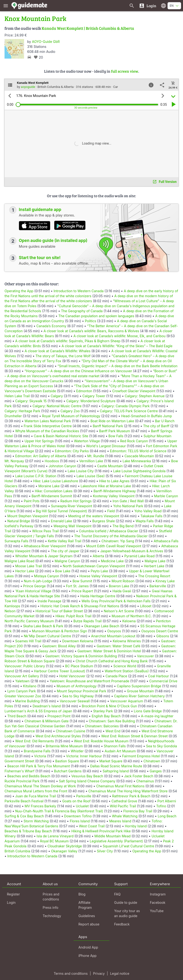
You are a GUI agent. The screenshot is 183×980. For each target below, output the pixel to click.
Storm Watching (36, 821)
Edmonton (84, 391)
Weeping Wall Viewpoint (73, 526)
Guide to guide (126, 902)
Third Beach (17, 716)
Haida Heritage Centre (98, 596)
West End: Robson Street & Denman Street (135, 736)
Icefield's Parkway (19, 526)
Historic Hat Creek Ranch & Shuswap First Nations (80, 606)
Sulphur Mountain (157, 436)
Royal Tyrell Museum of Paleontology (71, 416)
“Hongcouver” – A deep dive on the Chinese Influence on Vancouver (78, 371)
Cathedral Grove (124, 801)
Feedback (122, 924)
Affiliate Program (85, 905)
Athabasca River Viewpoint (45, 546)
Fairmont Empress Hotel (141, 756)
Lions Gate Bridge (148, 711)
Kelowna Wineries (127, 641)
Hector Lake (25, 571)
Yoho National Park (128, 506)
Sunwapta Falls (16, 541)
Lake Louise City (81, 471)
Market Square (111, 761)
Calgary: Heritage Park (22, 411)
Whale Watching (125, 816)
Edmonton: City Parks (72, 451)
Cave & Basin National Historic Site (61, 436)
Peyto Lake (99, 571)
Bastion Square (67, 761)
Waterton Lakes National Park (48, 421)
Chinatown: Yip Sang (118, 541)
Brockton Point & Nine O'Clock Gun (109, 706)
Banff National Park (108, 426)
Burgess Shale (104, 521)
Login (11, 902)
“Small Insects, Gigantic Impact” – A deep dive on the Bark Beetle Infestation (117, 366)
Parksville (84, 796)
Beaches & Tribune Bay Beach (28, 831)
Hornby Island (136, 826)
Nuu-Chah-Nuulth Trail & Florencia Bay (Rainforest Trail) (59, 811)
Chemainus (145, 781)
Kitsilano (30, 686)
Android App (88, 947)
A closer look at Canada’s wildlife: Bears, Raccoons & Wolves (91, 331)
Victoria (40, 756)
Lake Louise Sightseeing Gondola (139, 471)
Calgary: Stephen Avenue (145, 396)
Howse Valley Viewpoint (98, 576)
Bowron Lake (119, 586)
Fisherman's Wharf (20, 771)
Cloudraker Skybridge (65, 846)
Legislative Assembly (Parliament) (117, 841)
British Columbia (17, 851)
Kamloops (12, 606)
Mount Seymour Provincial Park (81, 691)
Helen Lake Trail (17, 396)
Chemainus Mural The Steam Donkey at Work (40, 786)
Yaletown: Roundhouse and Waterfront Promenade (90, 681)
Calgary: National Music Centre (57, 406)
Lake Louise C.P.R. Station (36, 476)
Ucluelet (82, 806)
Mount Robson (123, 581)
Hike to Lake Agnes (114, 481)
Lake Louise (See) (91, 476)
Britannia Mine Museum (64, 746)
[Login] (148, 6)
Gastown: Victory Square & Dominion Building (81, 656)
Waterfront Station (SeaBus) (127, 671)
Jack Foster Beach (139, 776)
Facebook (158, 902)
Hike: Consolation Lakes (54, 491)
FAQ (117, 894)
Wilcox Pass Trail (46, 531)
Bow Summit (82, 581)
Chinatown (152, 761)
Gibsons (163, 636)
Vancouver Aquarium (127, 701)
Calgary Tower (94, 396)
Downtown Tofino (78, 816)
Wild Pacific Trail (123, 806)
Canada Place (116, 676)
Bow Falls (116, 436)
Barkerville (158, 586)
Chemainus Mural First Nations (120, 786)
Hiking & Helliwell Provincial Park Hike (101, 831)
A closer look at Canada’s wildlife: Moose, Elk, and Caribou (119, 336)
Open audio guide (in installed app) (53, 241)
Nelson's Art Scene (119, 611)
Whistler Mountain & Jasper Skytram (44, 556)
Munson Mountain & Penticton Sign (59, 631)
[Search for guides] (132, 6)
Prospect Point (59, 716)
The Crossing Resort (154, 576)
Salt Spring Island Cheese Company (87, 781)
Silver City (105, 851)
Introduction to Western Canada (79, 291)
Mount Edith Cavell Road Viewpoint (114, 546)
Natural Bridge (19, 521)
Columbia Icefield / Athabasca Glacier (108, 531)
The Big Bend (123, 526)
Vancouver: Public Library (25, 666)
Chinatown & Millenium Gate (47, 721)
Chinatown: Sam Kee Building (112, 721)
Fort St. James (77, 586)
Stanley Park (103, 711)
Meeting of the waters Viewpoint (94, 516)
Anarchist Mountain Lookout (113, 636)
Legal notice (120, 973)
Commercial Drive (163, 681)
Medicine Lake (112, 561)
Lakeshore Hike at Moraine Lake (106, 486)
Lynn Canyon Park (22, 691)
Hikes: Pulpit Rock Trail (74, 616)
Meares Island (120, 821)
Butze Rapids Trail (87, 621)
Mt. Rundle (96, 456)
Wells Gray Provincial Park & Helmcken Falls (116, 601)
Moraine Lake (49, 486)
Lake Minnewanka (137, 461)
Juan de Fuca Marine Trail (36, 796)
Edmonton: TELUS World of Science (138, 451)
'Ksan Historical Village (33, 591)
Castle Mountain (110, 466)
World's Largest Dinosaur (106, 446)
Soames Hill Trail (28, 641)
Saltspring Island (116, 771)
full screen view (125, 71)
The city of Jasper (65, 551)
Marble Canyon (166, 496)
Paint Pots (32, 501)
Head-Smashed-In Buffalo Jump (146, 416)
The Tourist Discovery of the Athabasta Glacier (111, 536)
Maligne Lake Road (19, 561)
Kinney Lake (165, 581)
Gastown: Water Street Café (119, 646)
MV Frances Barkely (40, 806)
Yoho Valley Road (148, 511)
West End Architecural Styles (58, 736)
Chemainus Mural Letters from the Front (36, 791)
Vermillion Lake (91, 461)
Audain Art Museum (120, 751)
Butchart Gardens (68, 771)
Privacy (99, 973)
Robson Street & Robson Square (30, 661)
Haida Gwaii (122, 591)
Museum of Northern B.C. (132, 616)
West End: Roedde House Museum (101, 741)
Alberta (98, 556)
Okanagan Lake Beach (102, 626)
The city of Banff (156, 426)
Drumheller (13, 416)
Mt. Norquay (14, 461)
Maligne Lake (155, 561)
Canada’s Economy (51, 326)
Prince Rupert (82, 591)
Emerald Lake (61, 521)
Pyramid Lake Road (140, 556)
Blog (82, 894)
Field (111, 511)
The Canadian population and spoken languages (96, 316)
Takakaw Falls (151, 516)
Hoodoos (52, 461)
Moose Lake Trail (29, 566)
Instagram (158, 894)
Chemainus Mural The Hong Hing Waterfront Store (128, 791)
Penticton (163, 621)
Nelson (10, 611)
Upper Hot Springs (39, 441)
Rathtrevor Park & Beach (131, 796)
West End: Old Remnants (35, 741)
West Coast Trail (92, 826)
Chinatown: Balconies (102, 726)
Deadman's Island (47, 706)
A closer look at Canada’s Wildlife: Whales (57, 351)
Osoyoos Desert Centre (160, 631)
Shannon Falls (115, 746)
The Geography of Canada (82, 311)
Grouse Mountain (140, 691)
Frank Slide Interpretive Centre (48, 426)
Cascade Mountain (139, 456)
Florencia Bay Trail (138, 811)
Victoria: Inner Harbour (84, 756)
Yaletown (22, 681)
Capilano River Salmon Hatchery (139, 696)
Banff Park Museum (115, 431)
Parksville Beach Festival (24, 801)
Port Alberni (167, 801)
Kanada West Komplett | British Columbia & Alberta (88, 28)
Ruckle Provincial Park (22, 781)
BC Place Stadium (79, 666)
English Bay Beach (106, 716)
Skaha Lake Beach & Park (43, 626)
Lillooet (146, 606)
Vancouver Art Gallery (22, 676)
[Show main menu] (6, 6)
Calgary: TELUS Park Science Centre (129, 411)
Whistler (77, 751)
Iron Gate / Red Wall (128, 501)
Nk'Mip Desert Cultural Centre (48, 636)
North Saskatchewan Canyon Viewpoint (94, 566)
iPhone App (87, 956)
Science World (125, 666)
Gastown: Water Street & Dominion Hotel (109, 651)
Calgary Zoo (70, 411)
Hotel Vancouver (72, 676)
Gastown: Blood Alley (59, 646)
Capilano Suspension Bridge (139, 686)
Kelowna (129, 621)
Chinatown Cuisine (70, 731)
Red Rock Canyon (134, 441)
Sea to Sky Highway (78, 696)
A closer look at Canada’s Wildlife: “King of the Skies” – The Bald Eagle (117, 346)
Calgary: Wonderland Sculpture (91, 401)
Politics (90, 321)
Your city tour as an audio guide (127, 913)
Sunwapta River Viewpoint (72, 506)
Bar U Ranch (165, 421)
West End (113, 731)
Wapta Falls (145, 521)
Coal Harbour (158, 676)
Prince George (34, 586)
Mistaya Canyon (47, 576)
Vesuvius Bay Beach (87, 776)
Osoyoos (114, 631)
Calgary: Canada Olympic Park (126, 406)
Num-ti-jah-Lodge (38, 581)
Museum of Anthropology (77, 686)
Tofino (161, 806)
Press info (51, 907)
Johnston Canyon (62, 466)
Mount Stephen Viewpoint (28, 516)
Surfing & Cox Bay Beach (24, 816)
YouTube (157, 911)
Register (13, 894)
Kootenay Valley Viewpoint (114, 496)
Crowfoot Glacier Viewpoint (134, 391)
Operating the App (19, 291)
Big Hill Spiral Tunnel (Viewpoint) (61, 511)
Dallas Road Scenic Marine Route (116, 766)
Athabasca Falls (166, 541)
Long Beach (167, 816)
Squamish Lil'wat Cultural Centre (128, 846)
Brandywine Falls (37, 751)
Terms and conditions (71, 973)
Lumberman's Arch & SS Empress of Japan (38, 711)
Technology (52, 916)
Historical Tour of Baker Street (59, 611)
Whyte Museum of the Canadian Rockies (47, 431)
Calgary (57, 396)
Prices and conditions (51, 897)
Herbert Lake (154, 566)
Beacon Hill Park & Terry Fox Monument (39, 766)
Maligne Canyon (67, 561)
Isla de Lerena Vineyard (55, 836)
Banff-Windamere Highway (115, 491)
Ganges (156, 771)
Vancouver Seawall (75, 701)
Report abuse (89, 924)
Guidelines (87, 916)
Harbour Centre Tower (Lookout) (60, 671)
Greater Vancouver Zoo (23, 696)
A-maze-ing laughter (157, 716)
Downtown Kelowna (78, 641)
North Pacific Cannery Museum (29, 621)
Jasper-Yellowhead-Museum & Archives (132, 551)
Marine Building (28, 701)
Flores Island (80, 821)
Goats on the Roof (76, 801)
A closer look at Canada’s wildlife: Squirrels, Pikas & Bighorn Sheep (68, 341)
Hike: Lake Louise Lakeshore (56, 481)
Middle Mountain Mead (112, 836)
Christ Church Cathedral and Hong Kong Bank (112, 661)
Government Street (19, 761)
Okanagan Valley (64, 851)
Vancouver (145, 656)
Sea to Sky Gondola (162, 746)
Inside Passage (50, 601)
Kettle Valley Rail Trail (65, 541)
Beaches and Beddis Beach (29, 776)
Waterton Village (87, 441)
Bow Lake (63, 571)
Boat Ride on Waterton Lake (112, 421)
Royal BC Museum (54, 841)
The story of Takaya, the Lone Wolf (63, 356)
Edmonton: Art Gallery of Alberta (41, 456)
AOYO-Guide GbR (46, 42)
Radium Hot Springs (76, 501)
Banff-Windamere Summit (52, 496)
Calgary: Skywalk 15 (31, 401)
